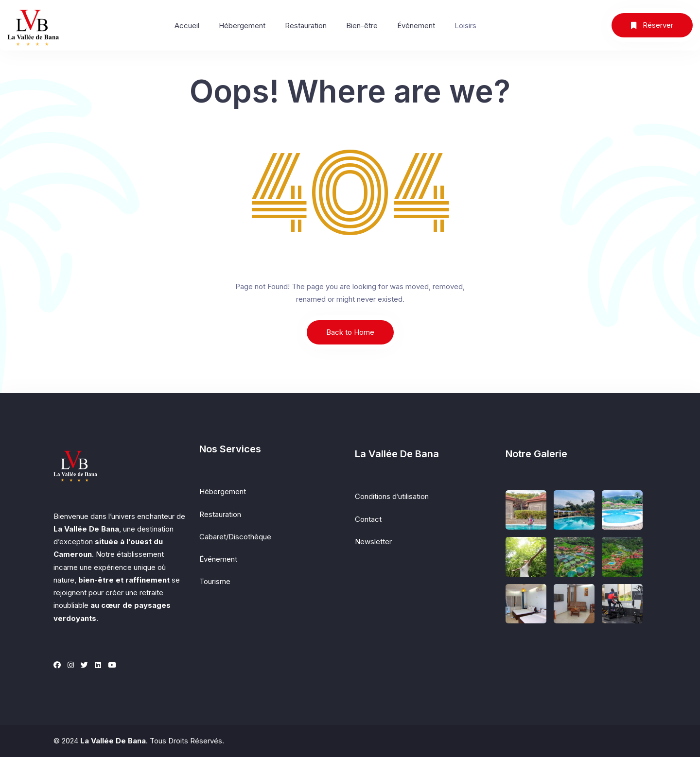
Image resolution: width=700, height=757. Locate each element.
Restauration (306, 26)
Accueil (187, 26)
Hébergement (242, 26)
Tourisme (215, 581)
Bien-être (362, 26)
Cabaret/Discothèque (235, 537)
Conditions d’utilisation (392, 496)
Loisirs (465, 26)
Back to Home (350, 332)
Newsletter (373, 542)
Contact (368, 519)
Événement (416, 26)
